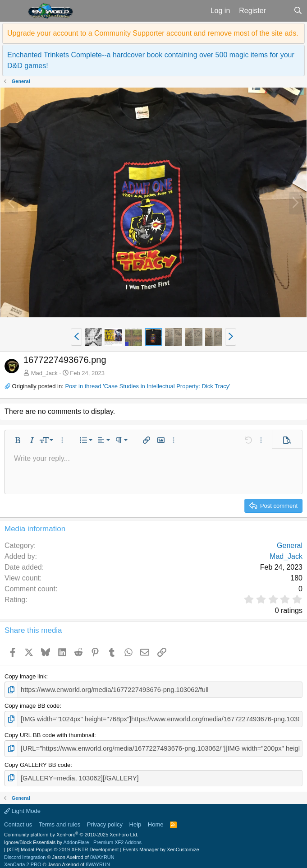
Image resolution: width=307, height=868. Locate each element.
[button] (13, 11)
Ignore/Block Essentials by (73, 837)
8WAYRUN (102, 852)
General (290, 545)
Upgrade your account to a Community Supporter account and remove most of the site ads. (153, 33)
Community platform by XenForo (71, 830)
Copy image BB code (32, 705)
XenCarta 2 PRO (23, 860)
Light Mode (22, 806)
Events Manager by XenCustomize (161, 845)
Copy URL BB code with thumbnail (49, 733)
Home (156, 819)
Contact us (18, 819)
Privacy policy (105, 819)
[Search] (298, 11)
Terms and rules (60, 819)
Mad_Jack (44, 373)
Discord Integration (25, 852)
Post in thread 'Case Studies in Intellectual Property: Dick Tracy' (147, 386)
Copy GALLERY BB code (37, 761)
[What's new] (280, 11)
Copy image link (25, 676)
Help (135, 819)
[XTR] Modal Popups (63, 845)
